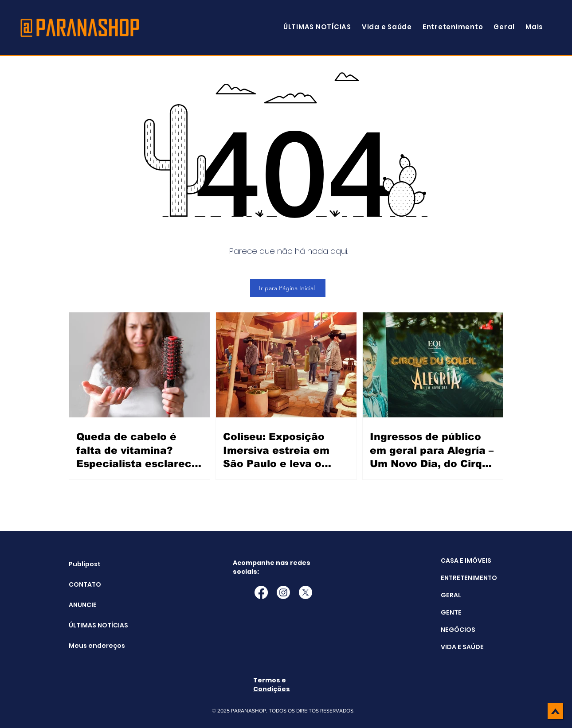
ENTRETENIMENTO (469, 578)
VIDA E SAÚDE (462, 647)
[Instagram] (283, 592)
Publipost (85, 564)
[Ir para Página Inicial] (288, 288)
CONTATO (85, 584)
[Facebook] (261, 592)
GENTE (451, 612)
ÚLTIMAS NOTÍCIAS (91, 625)
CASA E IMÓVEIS (466, 561)
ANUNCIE (83, 605)
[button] (534, 27)
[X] (306, 592)
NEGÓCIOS (458, 630)
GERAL (451, 595)
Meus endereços (91, 646)
